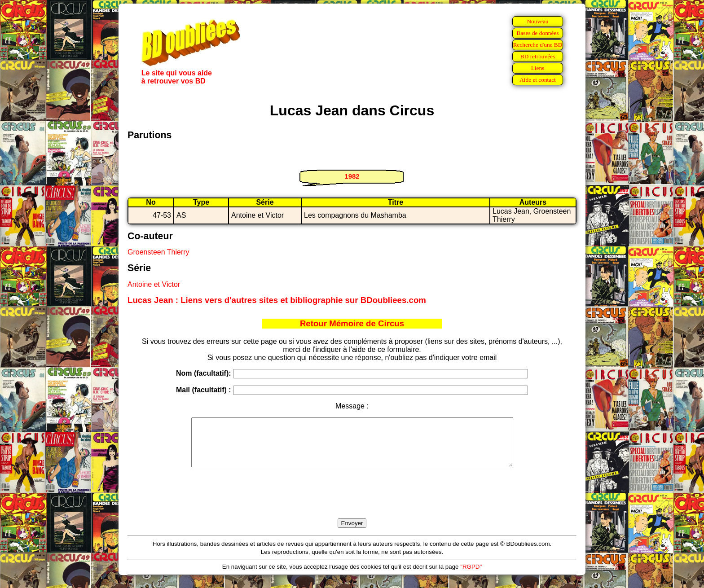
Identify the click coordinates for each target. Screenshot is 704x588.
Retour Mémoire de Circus (352, 323)
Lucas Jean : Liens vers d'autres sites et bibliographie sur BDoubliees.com (277, 300)
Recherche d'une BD (538, 45)
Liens (538, 68)
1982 (352, 176)
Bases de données (537, 33)
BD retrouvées (538, 56)
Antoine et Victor (154, 284)
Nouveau (537, 21)
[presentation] (352, 503)
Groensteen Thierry (158, 252)
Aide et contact (538, 80)
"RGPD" (471, 576)
